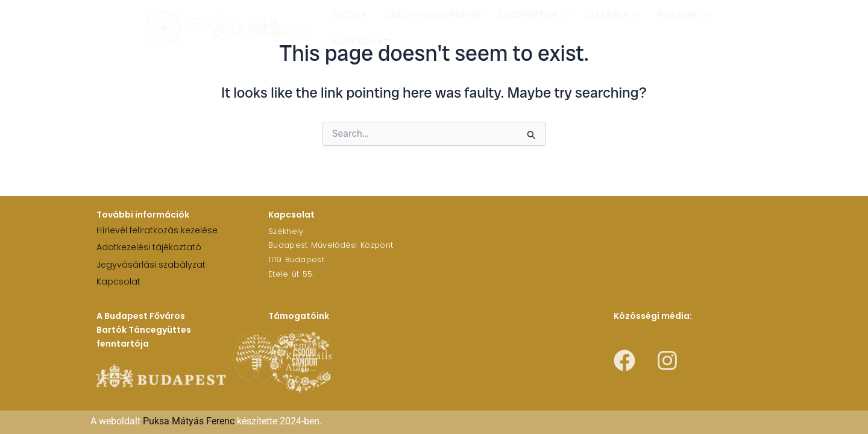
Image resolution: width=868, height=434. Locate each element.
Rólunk (684, 14)
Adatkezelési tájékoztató (149, 247)
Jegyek (350, 14)
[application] (564, 14)
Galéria (614, 14)
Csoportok (534, 14)
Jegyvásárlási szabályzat (151, 265)
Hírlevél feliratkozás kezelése (157, 230)
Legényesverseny (434, 14)
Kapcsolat (360, 42)
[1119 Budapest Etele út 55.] (588, 251)
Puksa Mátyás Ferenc (189, 421)
